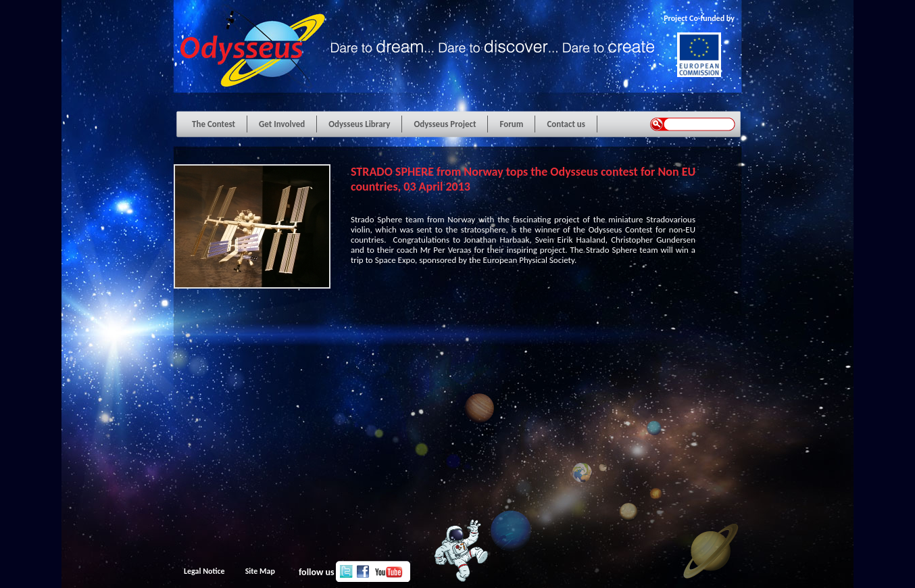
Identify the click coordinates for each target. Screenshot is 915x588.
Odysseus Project (445, 124)
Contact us (566, 124)
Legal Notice (204, 571)
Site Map (260, 571)
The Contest (214, 124)
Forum (511, 124)
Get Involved (282, 124)
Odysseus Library (359, 124)
